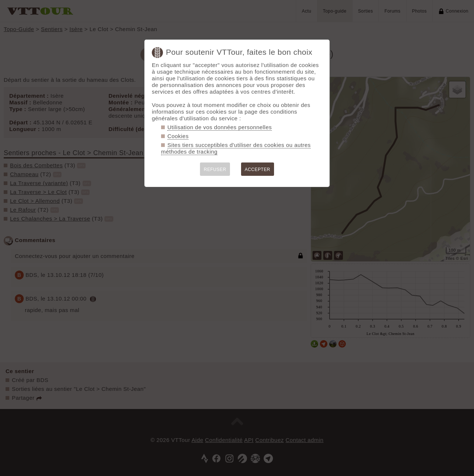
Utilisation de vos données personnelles (220, 127)
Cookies (178, 136)
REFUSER (215, 170)
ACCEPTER (258, 170)
